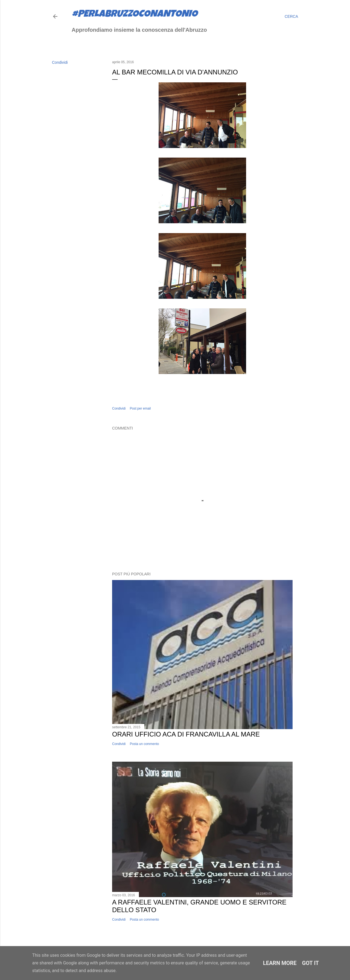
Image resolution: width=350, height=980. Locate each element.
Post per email (140, 408)
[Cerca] (291, 16)
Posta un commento (145, 744)
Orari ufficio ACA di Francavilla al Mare (186, 734)
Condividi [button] (60, 62)
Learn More (280, 963)
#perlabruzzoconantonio (135, 15)
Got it (311, 963)
